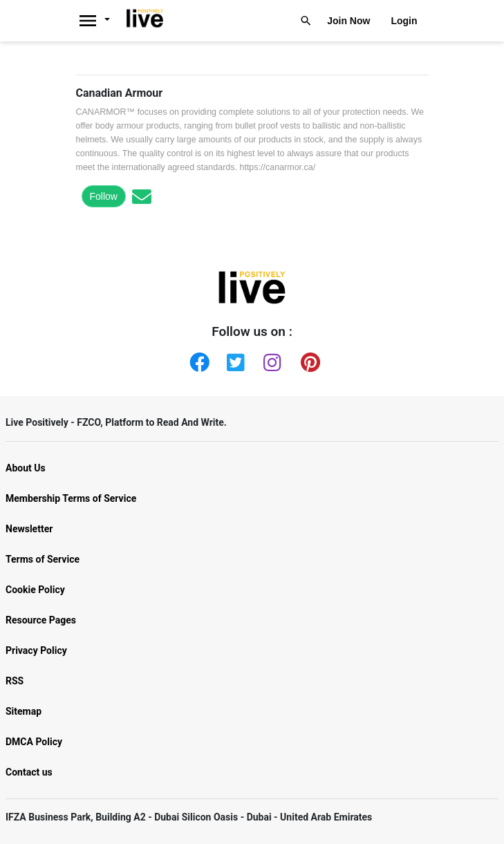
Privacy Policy (36, 650)
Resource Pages (41, 620)
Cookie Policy (35, 590)
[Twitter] (234, 359)
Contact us (29, 772)
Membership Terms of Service (71, 498)
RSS (15, 681)
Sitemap (24, 711)
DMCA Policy (34, 742)
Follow (104, 196)
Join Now (348, 21)
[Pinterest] (308, 359)
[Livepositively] (99, 21)
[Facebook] (196, 359)
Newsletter (29, 529)
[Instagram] (270, 359)
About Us (26, 468)
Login (404, 21)
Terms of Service (43, 559)
